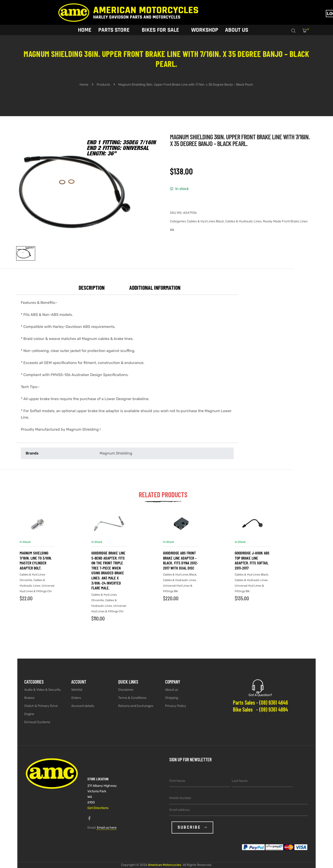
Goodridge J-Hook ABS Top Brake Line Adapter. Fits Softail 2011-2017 (252, 560)
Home (85, 30)
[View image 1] (26, 253)
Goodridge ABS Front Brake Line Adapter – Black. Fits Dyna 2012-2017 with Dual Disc (181, 560)
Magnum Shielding (116, 453)
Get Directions (98, 808)
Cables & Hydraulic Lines (243, 221)
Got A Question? (260, 695)
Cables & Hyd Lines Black (205, 221)
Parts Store (116, 30)
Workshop (205, 30)
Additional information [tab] (155, 288)
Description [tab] (92, 288)
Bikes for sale (162, 30)
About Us (237, 30)
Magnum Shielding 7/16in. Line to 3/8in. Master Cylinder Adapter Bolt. (36, 560)
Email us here (106, 828)
